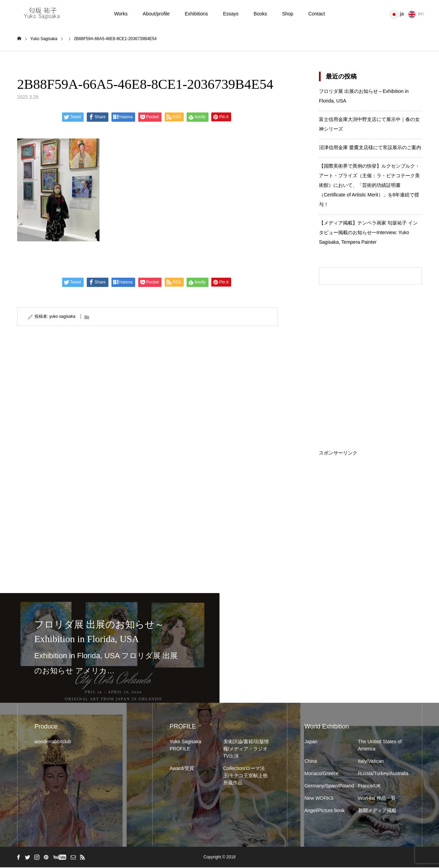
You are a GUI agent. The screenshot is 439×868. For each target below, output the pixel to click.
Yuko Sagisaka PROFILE (186, 746)
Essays (231, 14)
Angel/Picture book (325, 811)
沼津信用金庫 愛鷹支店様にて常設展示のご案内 (370, 148)
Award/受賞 (182, 769)
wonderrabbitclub (53, 742)
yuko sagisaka (62, 317)
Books (260, 14)
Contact (317, 14)
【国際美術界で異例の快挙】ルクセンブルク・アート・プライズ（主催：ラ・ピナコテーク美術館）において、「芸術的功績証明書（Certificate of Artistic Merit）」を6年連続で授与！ (369, 186)
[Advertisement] (370, 499)
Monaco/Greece (322, 774)
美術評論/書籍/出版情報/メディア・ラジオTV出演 (246, 749)
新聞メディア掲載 (377, 811)
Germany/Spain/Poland (328, 786)
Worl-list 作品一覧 (377, 799)
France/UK (370, 786)
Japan (311, 742)
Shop (288, 14)
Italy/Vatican (371, 762)
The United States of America (380, 746)
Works (121, 14)
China (311, 762)
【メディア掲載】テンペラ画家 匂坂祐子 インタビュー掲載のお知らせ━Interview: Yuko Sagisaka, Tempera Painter (368, 233)
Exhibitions (197, 14)
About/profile (156, 14)
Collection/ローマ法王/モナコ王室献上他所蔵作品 (246, 776)
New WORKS (319, 799)
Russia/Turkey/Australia (381, 774)
